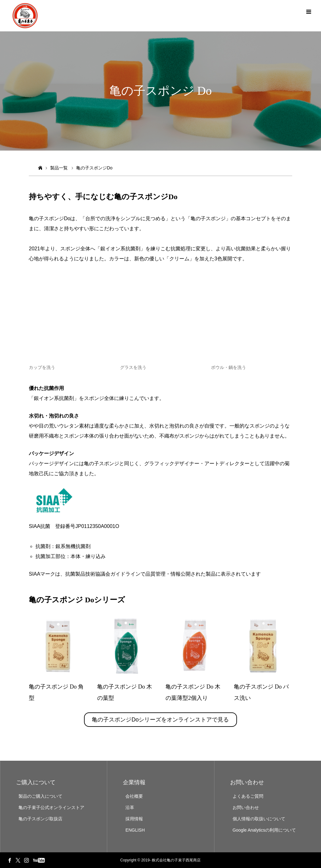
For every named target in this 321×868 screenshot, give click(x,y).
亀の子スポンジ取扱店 (40, 819)
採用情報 (134, 819)
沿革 (130, 807)
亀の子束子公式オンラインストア (51, 807)
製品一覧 (59, 168)
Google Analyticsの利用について (264, 830)
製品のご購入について (40, 796)
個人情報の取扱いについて (259, 819)
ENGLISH (135, 830)
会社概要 (134, 796)
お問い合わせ (246, 807)
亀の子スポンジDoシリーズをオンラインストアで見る (160, 720)
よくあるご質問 (248, 796)
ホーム (40, 168)
